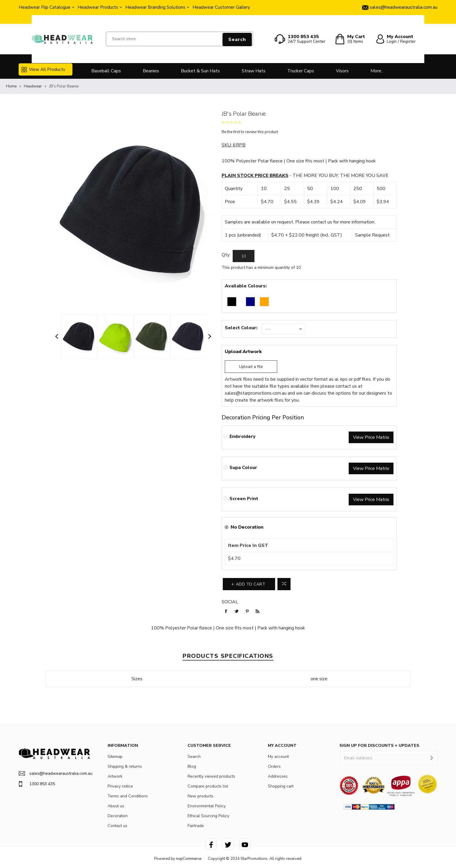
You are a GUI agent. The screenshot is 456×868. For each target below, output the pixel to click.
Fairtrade (196, 826)
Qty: (226, 255)
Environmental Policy (207, 806)
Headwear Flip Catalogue (44, 7)
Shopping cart (281, 786)
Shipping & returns (125, 766)
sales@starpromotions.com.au (256, 393)
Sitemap (115, 757)
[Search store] (179, 39)
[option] (79, 336)
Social (230, 602)
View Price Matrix (371, 437)
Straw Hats (254, 71)
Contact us (117, 826)
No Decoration (247, 527)
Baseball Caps (106, 71)
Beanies (151, 71)
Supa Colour (243, 468)
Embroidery (243, 436)
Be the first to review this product (250, 132)
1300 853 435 (37, 784)
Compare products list (208, 786)
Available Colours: (246, 286)
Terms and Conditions (128, 796)
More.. (377, 71)
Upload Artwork (243, 352)
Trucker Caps (301, 71)
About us (116, 806)
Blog (192, 766)
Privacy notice (120, 786)
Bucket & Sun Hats (200, 71)
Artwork (115, 776)
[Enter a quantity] (244, 256)
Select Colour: (241, 328)
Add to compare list (284, 584)
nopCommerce (189, 859)
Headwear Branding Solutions (155, 7)
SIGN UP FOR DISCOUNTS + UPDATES (379, 746)
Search (237, 40)
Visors (342, 71)
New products (201, 796)
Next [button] (210, 336)
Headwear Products (98, 7)
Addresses (278, 776)
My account (278, 757)
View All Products (43, 69)
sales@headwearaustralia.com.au (54, 773)
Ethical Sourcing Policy (208, 816)
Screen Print (244, 499)
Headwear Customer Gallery (221, 7)
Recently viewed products (211, 776)
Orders (274, 766)
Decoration (118, 816)
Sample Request (372, 235)
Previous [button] (57, 336)
